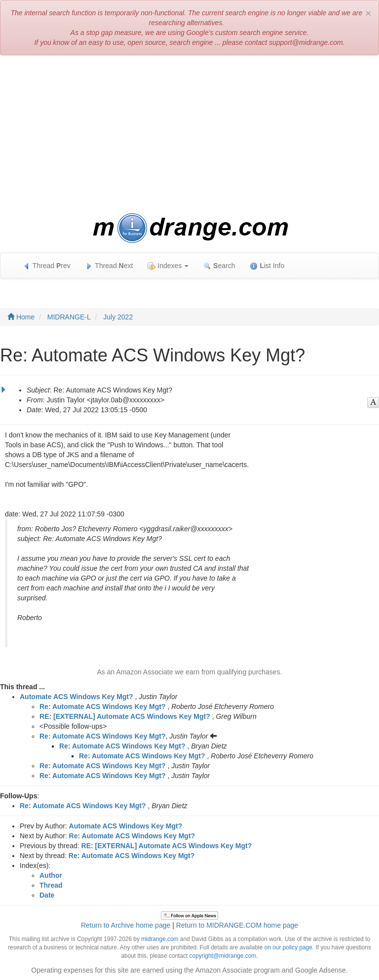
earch (219, 266)
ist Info (267, 266)
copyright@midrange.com (223, 956)
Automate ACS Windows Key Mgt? (76, 697)
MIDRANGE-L (69, 317)
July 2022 (118, 317)
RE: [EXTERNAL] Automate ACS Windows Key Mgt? (125, 716)
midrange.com (160, 939)
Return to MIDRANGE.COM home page (237, 925)
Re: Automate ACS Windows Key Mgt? (103, 706)
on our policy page (288, 947)
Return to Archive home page (126, 925)
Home (21, 317)
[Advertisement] (189, 134)
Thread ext (109, 266)
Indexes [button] (168, 266)
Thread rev (47, 266)
